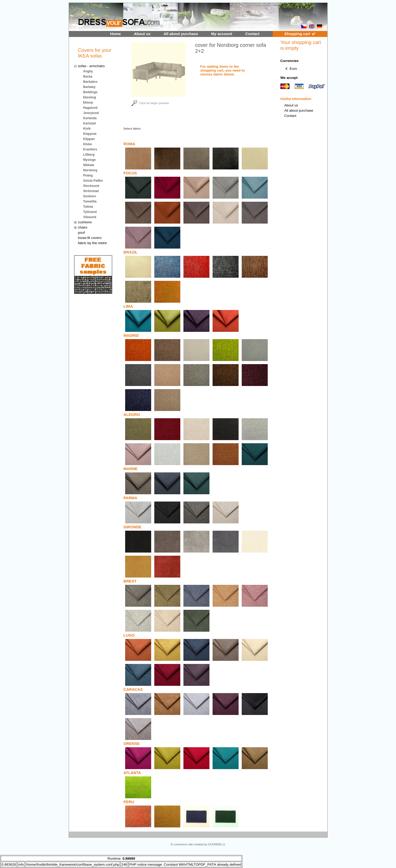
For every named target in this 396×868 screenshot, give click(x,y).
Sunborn (90, 196)
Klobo (88, 144)
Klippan (89, 139)
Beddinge (90, 92)
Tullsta (88, 207)
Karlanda (90, 118)
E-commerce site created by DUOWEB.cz (198, 844)
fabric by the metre (92, 243)
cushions (85, 222)
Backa (88, 77)
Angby (88, 71)
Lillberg (89, 155)
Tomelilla (90, 201)
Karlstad (90, 123)
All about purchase (181, 34)
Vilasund (90, 217)
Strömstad (91, 191)
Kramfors (90, 149)
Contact (253, 34)
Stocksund (91, 186)
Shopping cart (297, 34)
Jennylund (91, 113)
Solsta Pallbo (93, 181)
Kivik (87, 129)
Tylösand (90, 212)
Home (115, 34)
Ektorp (88, 103)
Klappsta (90, 134)
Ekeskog (90, 97)
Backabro (90, 82)
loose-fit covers (90, 238)
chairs (83, 227)
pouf (81, 233)
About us (142, 34)
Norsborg (90, 170)
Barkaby (90, 87)
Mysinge (90, 160)
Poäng (88, 175)
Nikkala (89, 165)
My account (222, 34)
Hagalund (90, 108)
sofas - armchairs (91, 66)
